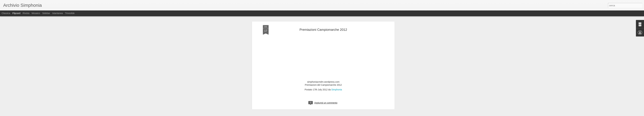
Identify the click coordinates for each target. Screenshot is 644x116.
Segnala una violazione (345, 114)
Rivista (26, 13)
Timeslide (70, 13)
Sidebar (46, 13)
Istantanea (58, 13)
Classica (6, 13)
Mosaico (36, 13)
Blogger (332, 114)
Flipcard (16, 13)
